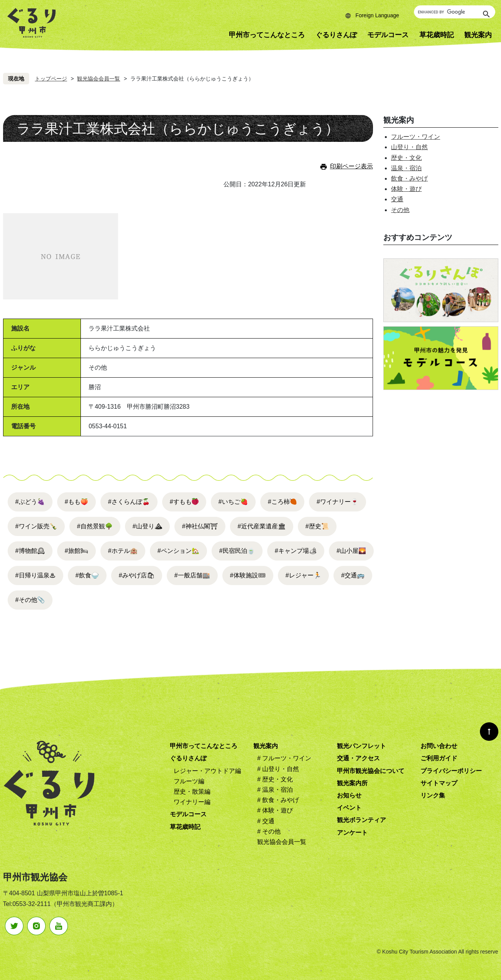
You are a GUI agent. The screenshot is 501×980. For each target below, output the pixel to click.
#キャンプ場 (296, 551)
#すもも (181, 502)
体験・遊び (406, 189)
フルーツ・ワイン (416, 137)
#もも (76, 502)
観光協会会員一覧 (99, 79)
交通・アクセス (358, 758)
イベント (349, 808)
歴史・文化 (406, 158)
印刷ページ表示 (352, 166)
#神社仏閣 (200, 526)
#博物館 (30, 551)
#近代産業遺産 (262, 526)
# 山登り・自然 (278, 769)
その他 (400, 210)
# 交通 (266, 821)
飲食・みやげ (409, 178)
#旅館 (76, 551)
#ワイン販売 (36, 526)
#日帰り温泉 (35, 575)
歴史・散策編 (192, 792)
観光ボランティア (361, 820)
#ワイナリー (338, 502)
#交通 (353, 575)
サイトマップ (439, 783)
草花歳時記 (437, 35)
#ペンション (178, 551)
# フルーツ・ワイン (284, 758)
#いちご (233, 502)
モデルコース (388, 35)
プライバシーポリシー (451, 771)
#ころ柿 (279, 502)
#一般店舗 (192, 575)
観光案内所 (352, 783)
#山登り (147, 526)
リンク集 (433, 795)
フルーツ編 (189, 781)
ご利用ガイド (439, 758)
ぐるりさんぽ (336, 35)
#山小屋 (351, 551)
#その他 (30, 600)
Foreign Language (377, 15)
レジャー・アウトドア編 (207, 771)
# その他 (269, 831)
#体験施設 (248, 575)
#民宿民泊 (237, 551)
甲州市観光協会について (371, 771)
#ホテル (123, 551)
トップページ (51, 79)
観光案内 (266, 746)
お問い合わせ (439, 746)
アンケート (352, 833)
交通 (397, 199)
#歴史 (317, 526)
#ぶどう (30, 502)
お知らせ (349, 795)
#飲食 (87, 575)
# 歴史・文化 (275, 779)
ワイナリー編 (192, 802)
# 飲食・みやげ (278, 800)
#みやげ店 (137, 575)
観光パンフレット (361, 746)
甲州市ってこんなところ (267, 35)
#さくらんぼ (129, 502)
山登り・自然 (409, 147)
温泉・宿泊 (406, 168)
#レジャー (303, 575)
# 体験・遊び (275, 810)
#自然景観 (95, 526)
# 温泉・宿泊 (275, 790)
